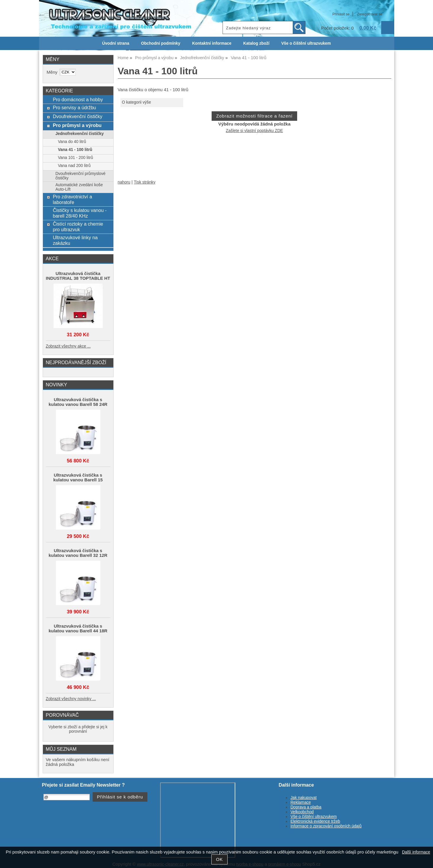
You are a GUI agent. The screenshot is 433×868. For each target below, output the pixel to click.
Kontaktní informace (212, 43)
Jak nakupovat (303, 798)
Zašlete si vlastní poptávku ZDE (254, 131)
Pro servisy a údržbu (74, 107)
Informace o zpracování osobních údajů (326, 826)
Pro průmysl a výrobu (77, 125)
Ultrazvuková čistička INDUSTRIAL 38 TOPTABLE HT (78, 276)
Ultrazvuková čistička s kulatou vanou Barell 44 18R (78, 629)
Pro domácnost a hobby (78, 99)
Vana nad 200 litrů (74, 166)
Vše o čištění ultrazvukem (306, 43)
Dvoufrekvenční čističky (77, 116)
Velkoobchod (302, 812)
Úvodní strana (116, 43)
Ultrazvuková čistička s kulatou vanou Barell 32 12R (78, 553)
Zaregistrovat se (370, 14)
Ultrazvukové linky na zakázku (75, 240)
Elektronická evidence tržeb (315, 821)
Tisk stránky (145, 182)
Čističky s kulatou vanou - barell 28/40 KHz (80, 213)
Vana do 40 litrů (72, 142)
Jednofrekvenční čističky (79, 134)
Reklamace (301, 802)
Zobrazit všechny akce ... (68, 346)
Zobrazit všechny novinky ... (71, 699)
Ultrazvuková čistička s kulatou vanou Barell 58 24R (78, 402)
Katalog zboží (256, 43)
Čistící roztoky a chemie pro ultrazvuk (78, 227)
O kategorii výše (136, 102)
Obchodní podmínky (161, 43)
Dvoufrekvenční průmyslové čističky (80, 176)
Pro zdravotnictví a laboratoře (72, 199)
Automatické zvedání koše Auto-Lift (79, 187)
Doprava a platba (306, 807)
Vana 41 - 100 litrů (75, 150)
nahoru (124, 182)
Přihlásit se (341, 14)
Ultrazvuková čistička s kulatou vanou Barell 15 (78, 478)
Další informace (416, 852)
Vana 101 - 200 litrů (76, 158)
